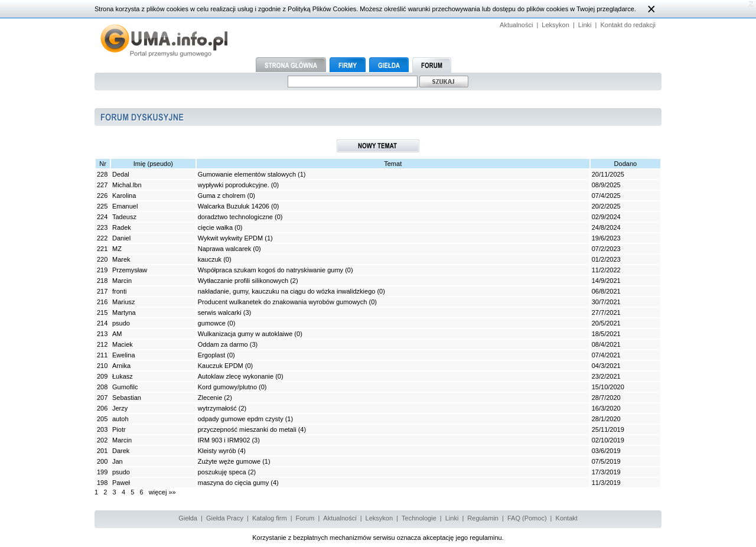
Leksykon (555, 25)
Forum (305, 518)
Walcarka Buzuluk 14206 (234, 206)
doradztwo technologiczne (235, 217)
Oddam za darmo (223, 344)
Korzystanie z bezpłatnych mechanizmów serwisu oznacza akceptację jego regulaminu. (378, 538)
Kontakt (567, 518)
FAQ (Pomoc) (527, 518)
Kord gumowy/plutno (228, 387)
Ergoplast (211, 355)
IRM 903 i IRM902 (224, 440)
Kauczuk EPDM (221, 366)
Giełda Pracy (225, 518)
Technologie (419, 518)
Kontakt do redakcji (628, 25)
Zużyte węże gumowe (229, 461)
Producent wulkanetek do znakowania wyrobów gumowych (283, 302)
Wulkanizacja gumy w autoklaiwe (245, 334)
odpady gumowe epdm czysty (241, 419)
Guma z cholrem (222, 196)
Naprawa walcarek (224, 249)
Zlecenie (210, 398)
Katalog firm (270, 518)
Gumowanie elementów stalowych (247, 174)
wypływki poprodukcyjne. (234, 185)
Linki (585, 25)
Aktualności (516, 25)
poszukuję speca (222, 472)
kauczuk (210, 259)
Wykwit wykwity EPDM (231, 238)
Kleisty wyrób (217, 451)
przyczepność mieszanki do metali (247, 429)
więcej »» (162, 492)
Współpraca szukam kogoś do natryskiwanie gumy (271, 270)
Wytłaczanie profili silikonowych (243, 281)
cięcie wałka (216, 227)
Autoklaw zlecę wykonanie (236, 376)
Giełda (188, 518)
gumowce (212, 323)
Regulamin (483, 518)
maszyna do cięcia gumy (233, 483)
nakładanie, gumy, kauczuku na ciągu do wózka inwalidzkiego (287, 291)
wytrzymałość (217, 408)
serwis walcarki (220, 312)
